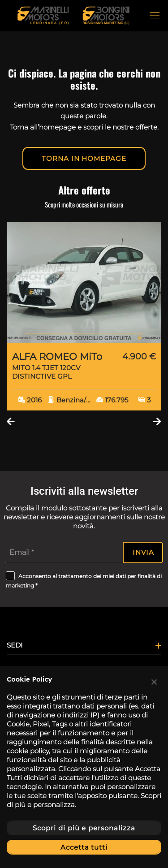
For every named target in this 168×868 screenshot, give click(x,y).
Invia (143, 552)
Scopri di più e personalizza (84, 828)
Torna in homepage (84, 158)
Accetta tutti (84, 847)
